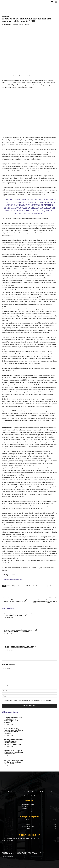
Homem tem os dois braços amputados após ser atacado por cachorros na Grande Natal (15, 601)
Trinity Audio (20, 75)
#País (8, 586)
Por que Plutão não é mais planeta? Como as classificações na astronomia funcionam (20, 647)
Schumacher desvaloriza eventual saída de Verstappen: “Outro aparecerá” (19, 615)
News (8, 16)
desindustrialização (26, 586)
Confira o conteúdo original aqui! (12, 580)
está (33, 586)
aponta (17, 586)
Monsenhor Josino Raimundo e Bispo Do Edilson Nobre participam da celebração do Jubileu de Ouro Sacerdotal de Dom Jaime (45, 602)
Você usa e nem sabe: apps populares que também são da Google (13, 762)
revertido (44, 586)
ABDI (13, 586)
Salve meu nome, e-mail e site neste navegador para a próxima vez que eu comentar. (28, 701)
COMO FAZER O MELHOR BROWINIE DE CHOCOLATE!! (20, 839)
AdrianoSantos (7, 24)
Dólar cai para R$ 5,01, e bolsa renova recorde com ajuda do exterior (13, 752)
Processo (38, 586)
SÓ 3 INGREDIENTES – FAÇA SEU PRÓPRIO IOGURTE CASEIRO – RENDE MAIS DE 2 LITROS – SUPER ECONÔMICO (23, 853)
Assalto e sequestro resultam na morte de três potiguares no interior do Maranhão (21, 631)
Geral (4, 16)
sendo (50, 586)
